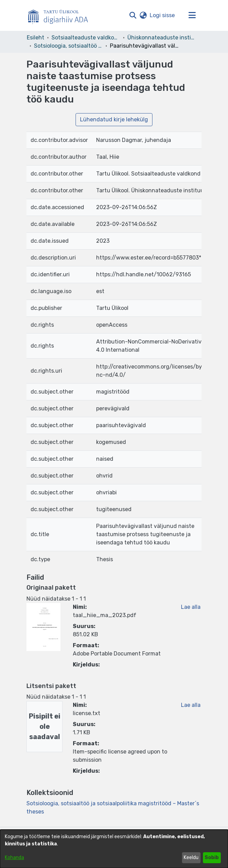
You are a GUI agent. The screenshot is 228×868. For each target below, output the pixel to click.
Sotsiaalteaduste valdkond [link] (86, 38)
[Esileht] (61, 15)
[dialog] (114, 849)
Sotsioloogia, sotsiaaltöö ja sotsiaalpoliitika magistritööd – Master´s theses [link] (68, 46)
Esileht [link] (36, 38)
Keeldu (191, 858)
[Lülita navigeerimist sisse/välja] (192, 15)
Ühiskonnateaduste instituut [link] (162, 38)
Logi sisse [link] (163, 15)
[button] (133, 15)
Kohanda (14, 858)
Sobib (212, 858)
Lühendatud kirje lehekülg (114, 119)
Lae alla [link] (191, 607)
